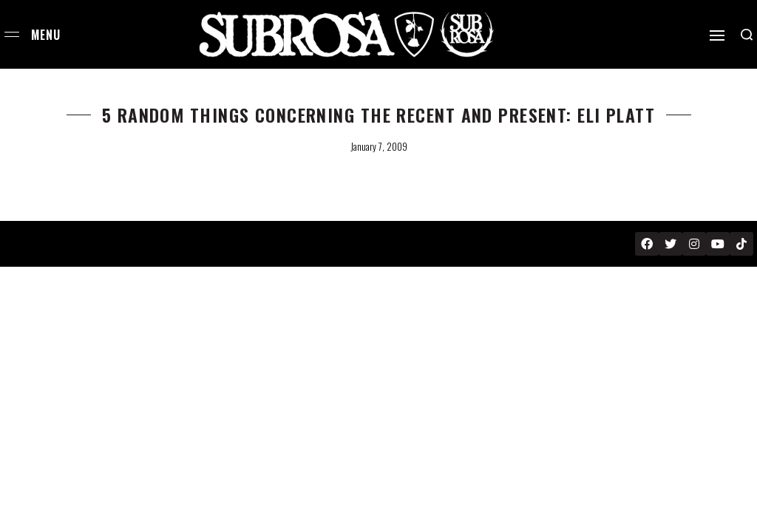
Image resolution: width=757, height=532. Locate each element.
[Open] (717, 35)
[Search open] (747, 35)
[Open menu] (12, 34)
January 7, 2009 (379, 146)
